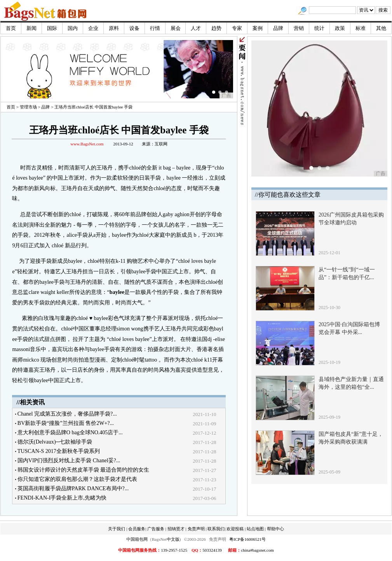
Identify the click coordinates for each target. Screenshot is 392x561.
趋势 (216, 28)
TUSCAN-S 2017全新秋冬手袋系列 (59, 451)
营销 (299, 28)
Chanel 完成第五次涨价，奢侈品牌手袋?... (67, 414)
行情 (155, 28)
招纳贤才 (176, 529)
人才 (196, 28)
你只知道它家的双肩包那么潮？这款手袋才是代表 (77, 479)
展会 (176, 28)
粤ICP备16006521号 (247, 539)
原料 (114, 28)
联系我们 (216, 529)
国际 (52, 28)
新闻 (31, 28)
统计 (319, 28)
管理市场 (28, 107)
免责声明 (196, 529)
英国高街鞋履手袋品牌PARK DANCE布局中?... (73, 488)
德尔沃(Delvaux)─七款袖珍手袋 (55, 442)
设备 (134, 28)
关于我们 (117, 529)
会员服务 (137, 529)
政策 (340, 28)
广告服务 (156, 529)
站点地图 (255, 529)
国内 (73, 28)
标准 (361, 28)
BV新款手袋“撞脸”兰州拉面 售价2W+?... (66, 423)
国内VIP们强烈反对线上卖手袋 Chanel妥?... (69, 461)
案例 (258, 28)
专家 (237, 28)
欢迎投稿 (235, 529)
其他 (381, 28)
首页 (11, 28)
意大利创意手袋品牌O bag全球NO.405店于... (70, 433)
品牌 (278, 28)
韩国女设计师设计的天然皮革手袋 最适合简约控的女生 (84, 470)
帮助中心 (275, 529)
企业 (93, 28)
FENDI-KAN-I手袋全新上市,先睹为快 (62, 498)
